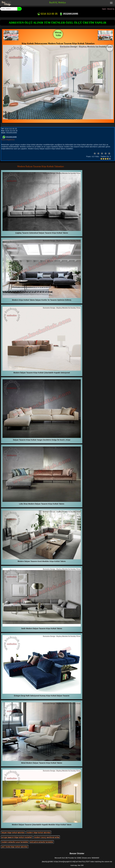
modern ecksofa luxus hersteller (15, 842)
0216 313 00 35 (47, 14)
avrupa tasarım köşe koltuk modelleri (17, 837)
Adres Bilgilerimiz (8, 140)
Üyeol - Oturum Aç (108, 9)
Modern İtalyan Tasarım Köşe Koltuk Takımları (41, 166)
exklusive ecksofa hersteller (42, 842)
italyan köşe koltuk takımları (13, 832)
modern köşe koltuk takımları (39, 832)
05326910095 (69, 14)
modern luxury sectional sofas (47, 837)
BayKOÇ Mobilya (58, 2)
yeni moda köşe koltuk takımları (15, 847)
